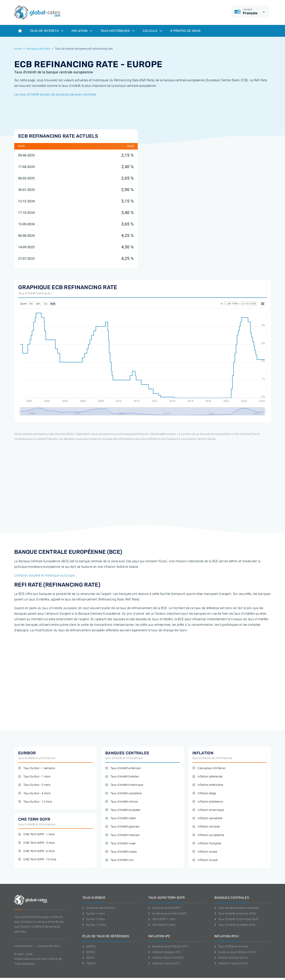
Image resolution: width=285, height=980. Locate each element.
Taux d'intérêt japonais (122, 827)
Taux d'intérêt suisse (121, 852)
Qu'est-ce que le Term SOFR (167, 914)
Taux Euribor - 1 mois (34, 777)
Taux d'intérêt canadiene (123, 793)
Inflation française (207, 843)
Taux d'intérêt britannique (124, 785)
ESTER (88, 952)
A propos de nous (48, 946)
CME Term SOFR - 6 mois (36, 851)
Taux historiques (118, 31)
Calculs (152, 31)
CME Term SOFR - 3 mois (36, 843)
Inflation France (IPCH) (231, 963)
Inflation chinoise (206, 827)
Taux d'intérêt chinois (121, 802)
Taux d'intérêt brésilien (122, 777)
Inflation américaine (208, 785)
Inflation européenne (208, 835)
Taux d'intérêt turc (119, 860)
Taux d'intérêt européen (123, 810)
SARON (89, 946)
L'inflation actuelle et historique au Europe (44, 575)
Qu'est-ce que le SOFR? (165, 908)
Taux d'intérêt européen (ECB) (235, 925)
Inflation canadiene (207, 818)
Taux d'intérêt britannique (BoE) (237, 919)
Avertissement (23, 946)
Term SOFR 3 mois (162, 925)
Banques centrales (38, 49)
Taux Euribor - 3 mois (34, 785)
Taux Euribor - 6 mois (34, 793)
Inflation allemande (207, 777)
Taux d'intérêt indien (121, 818)
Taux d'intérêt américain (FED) (235, 914)
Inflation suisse (205, 852)
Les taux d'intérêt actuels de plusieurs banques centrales (55, 94)
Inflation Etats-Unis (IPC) (166, 958)
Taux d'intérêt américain (123, 768)
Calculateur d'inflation (209, 768)
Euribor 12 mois (94, 925)
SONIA (88, 958)
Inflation (82, 31)
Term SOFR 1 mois (162, 919)
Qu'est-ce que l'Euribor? (99, 908)
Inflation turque (205, 860)
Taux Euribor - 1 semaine (37, 768)
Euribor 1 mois (94, 914)
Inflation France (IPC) (164, 963)
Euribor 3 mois (94, 919)
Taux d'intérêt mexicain (123, 835)
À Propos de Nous (185, 31)
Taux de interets (47, 31)
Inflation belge (204, 793)
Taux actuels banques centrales (237, 908)
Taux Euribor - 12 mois (35, 802)
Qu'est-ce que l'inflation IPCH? (235, 952)
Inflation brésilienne (208, 802)
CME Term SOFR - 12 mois (37, 859)
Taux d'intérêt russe (120, 843)
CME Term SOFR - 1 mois (36, 834)
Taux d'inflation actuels (231, 946)
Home (18, 49)
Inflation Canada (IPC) (165, 952)
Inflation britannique (208, 810)
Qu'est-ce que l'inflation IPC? (168, 946)
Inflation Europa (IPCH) (231, 958)
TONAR (89, 963)
